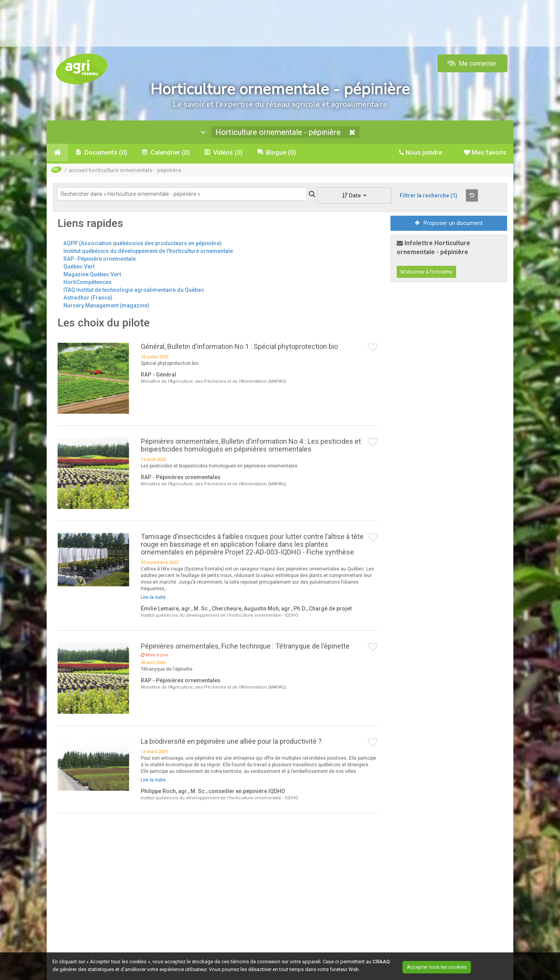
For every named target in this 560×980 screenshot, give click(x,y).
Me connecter (471, 64)
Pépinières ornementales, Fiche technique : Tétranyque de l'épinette (245, 647)
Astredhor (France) (88, 299)
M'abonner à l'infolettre (426, 273)
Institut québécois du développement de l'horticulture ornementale (148, 252)
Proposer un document (449, 224)
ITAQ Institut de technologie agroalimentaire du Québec (134, 291)
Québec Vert (79, 268)
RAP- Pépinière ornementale (100, 260)
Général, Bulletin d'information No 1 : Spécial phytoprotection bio (239, 347)
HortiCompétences (87, 283)
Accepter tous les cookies (445, 966)
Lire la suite (153, 598)
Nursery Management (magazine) (106, 307)
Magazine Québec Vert (92, 276)
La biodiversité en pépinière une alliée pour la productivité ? (231, 742)
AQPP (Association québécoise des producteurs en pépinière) (143, 244)
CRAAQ (381, 962)
